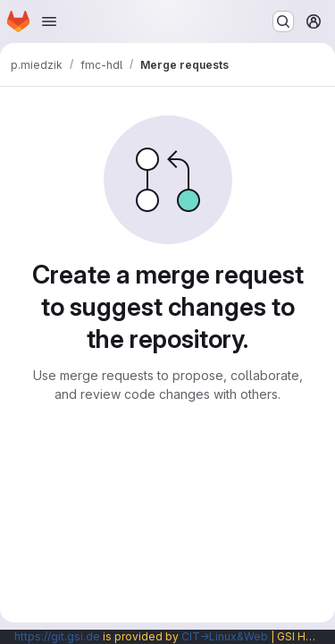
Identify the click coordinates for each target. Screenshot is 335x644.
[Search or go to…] (283, 21)
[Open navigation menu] (49, 21)
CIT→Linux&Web (225, 636)
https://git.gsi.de (57, 636)
